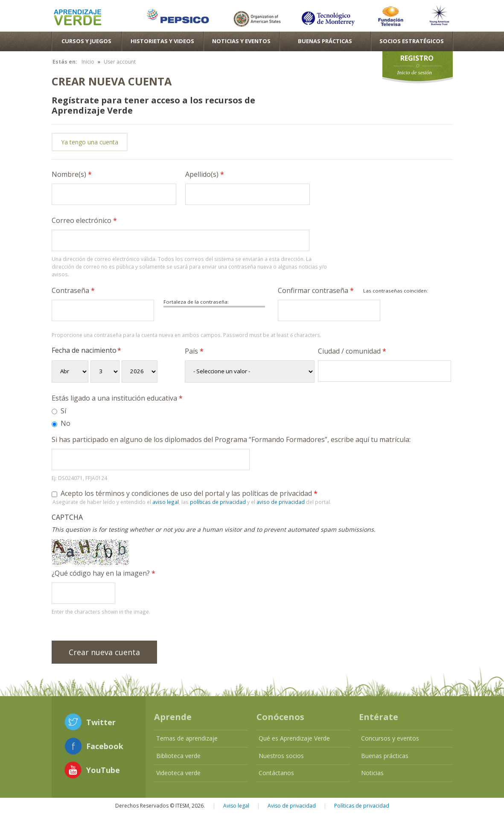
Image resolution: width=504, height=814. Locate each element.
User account (120, 62)
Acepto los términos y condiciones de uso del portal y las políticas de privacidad (189, 493)
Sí (63, 411)
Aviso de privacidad (292, 806)
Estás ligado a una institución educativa (117, 398)
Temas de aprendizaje (187, 738)
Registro (417, 58)
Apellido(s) (205, 174)
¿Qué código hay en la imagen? (103, 573)
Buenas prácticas (385, 756)
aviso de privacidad (281, 502)
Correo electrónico (84, 220)
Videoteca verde (178, 773)
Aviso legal (236, 806)
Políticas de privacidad (362, 806)
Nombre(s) (72, 174)
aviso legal (166, 502)
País (194, 351)
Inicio (88, 62)
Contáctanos (276, 773)
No (66, 423)
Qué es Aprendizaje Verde (294, 738)
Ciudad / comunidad (352, 351)
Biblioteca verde (178, 756)
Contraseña (73, 290)
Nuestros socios (281, 756)
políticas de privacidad (218, 502)
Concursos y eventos (390, 738)
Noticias (372, 773)
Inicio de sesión (415, 72)
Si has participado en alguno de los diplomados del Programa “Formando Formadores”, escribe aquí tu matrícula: (231, 439)
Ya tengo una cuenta (90, 142)
